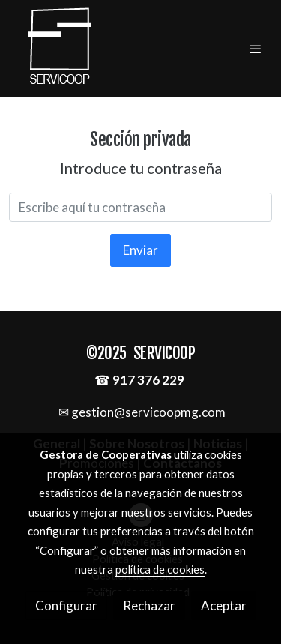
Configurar (66, 605)
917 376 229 (148, 380)
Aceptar (224, 605)
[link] (60, 49)
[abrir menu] (256, 49)
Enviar (140, 250)
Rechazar (149, 605)
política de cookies (160, 569)
